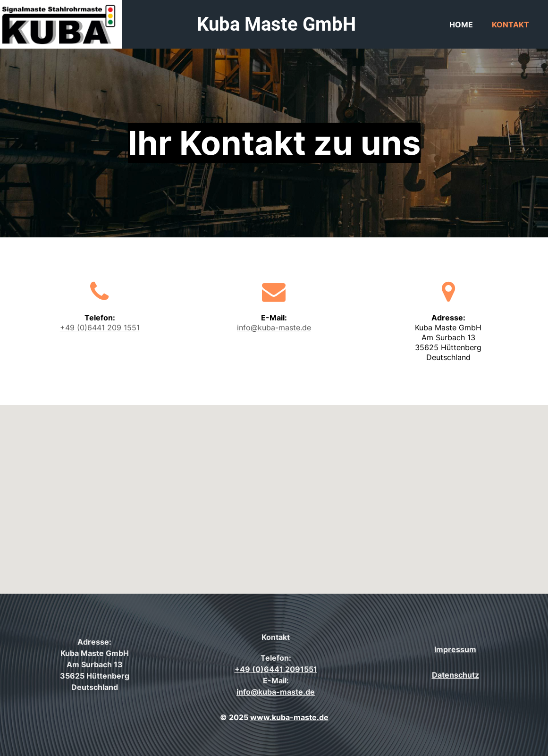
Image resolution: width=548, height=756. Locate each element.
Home (461, 25)
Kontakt (510, 25)
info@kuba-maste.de (274, 328)
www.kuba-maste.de (289, 717)
